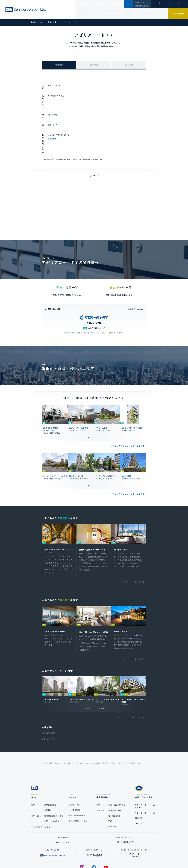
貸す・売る (36, 790)
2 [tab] (91, 406)
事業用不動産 (105, 4)
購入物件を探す (49, 712)
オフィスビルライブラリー (80, 795)
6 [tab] (99, 406)
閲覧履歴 (160, 6)
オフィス (91, 4)
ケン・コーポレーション (146, 787)
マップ (102, 297)
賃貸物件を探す (49, 706)
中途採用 (139, 798)
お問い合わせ (178, 14)
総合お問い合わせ (68, 858)
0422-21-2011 (94, 291)
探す (81, 11)
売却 (110, 795)
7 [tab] (97, 682)
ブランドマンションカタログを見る (129, 691)
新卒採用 (139, 792)
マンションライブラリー (153, 14)
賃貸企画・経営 (115, 785)
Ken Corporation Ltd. (25, 10)
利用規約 (108, 858)
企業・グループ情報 (123, 4)
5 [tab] (97, 406)
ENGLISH (138, 2)
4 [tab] (95, 406)
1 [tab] (89, 406)
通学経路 (65, 121)
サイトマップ (122, 858)
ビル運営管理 (74, 784)
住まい (81, 4)
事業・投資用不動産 (77, 790)
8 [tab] (99, 682)
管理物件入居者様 (142, 6)
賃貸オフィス (74, 779)
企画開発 (112, 801)
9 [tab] (101, 682)
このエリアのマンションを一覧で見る (128, 415)
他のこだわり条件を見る (134, 551)
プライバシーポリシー (90, 858)
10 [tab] (103, 682)
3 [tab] (93, 406)
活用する (111, 11)
